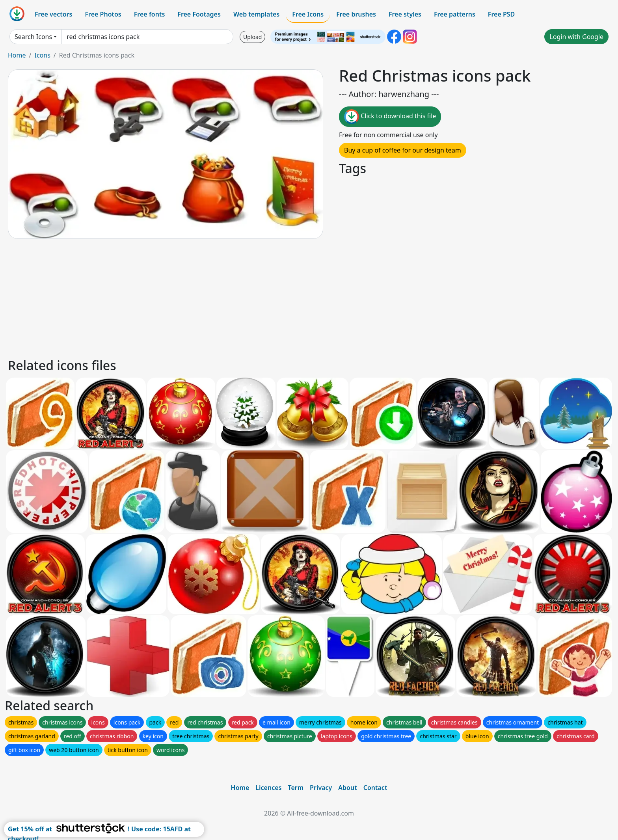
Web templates (256, 14)
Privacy (321, 788)
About (347, 788)
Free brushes (356, 14)
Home (17, 55)
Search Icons (33, 37)
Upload (252, 37)
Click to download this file (390, 117)
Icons (42, 55)
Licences (268, 788)
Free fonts (150, 14)
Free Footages (199, 14)
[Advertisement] (244, 297)
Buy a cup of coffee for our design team (403, 150)
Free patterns (455, 14)
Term (296, 788)
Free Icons (308, 14)
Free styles (405, 14)
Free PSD (501, 14)
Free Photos (103, 14)
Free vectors (53, 14)
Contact (375, 788)
